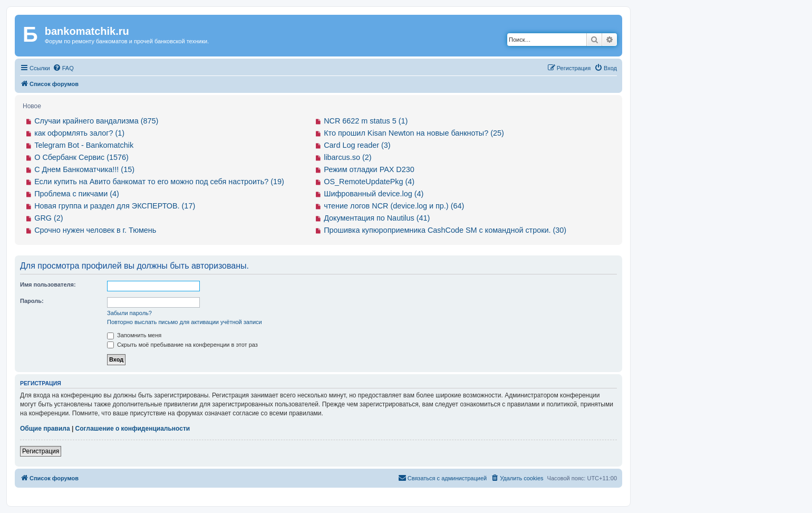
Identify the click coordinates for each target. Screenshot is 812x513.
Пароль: (32, 301)
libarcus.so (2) (347, 157)
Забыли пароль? (129, 313)
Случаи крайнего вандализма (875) (96, 121)
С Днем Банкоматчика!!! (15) (84, 169)
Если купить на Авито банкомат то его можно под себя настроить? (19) (159, 182)
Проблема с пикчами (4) (77, 194)
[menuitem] (63, 68)
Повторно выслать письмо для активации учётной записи (185, 322)
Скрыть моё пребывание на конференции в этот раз (182, 345)
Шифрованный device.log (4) (374, 194)
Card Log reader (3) (357, 145)
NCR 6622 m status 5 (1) (366, 121)
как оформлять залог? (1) (79, 133)
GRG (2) (49, 218)
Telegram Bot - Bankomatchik (84, 145)
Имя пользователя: (48, 284)
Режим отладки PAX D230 (369, 169)
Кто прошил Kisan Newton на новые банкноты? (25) (414, 133)
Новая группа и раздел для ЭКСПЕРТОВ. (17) (115, 206)
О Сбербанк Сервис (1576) (81, 157)
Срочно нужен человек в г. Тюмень (95, 230)
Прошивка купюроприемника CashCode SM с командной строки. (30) (445, 230)
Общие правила (45, 429)
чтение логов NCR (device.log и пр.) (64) (394, 206)
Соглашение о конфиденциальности (133, 429)
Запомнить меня (134, 335)
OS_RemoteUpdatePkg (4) (369, 182)
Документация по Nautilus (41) (377, 218)
